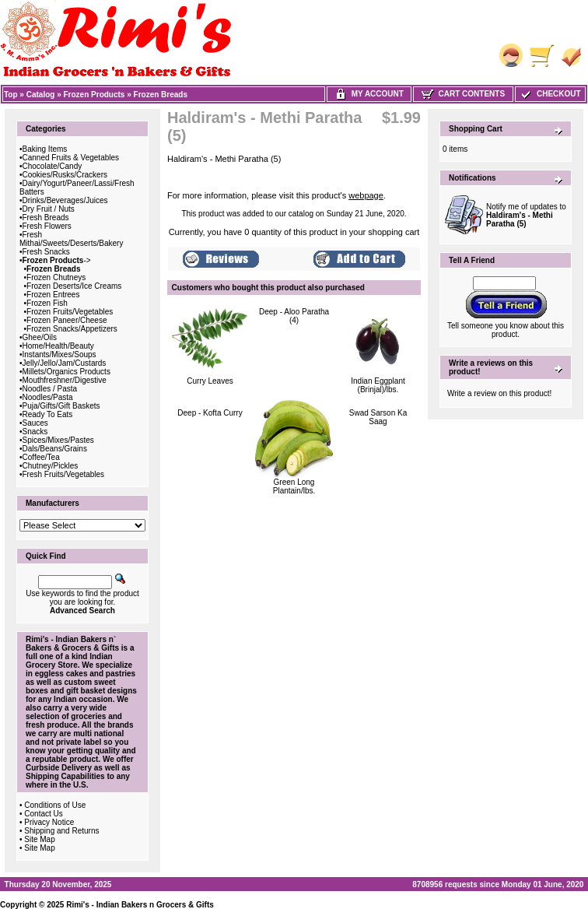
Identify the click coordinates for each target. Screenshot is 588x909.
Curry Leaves (210, 381)
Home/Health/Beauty (58, 346)
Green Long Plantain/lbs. (294, 486)
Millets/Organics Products (66, 372)
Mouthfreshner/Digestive (65, 380)
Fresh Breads (46, 218)
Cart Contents (463, 94)
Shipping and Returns (61, 831)
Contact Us (43, 814)
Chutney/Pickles (51, 466)
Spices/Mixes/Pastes (58, 440)
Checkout (550, 94)
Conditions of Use (55, 805)
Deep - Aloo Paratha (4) (294, 316)
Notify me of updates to (526, 215)
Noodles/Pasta (48, 397)
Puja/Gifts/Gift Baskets (61, 406)
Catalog (41, 95)
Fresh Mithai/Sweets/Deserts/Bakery (71, 239)
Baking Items (45, 149)
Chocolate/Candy (52, 166)
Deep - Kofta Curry (210, 413)
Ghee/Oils (40, 337)
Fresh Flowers (47, 226)
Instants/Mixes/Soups (59, 354)
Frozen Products (94, 95)
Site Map (39, 839)
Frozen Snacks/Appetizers (72, 329)
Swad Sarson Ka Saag (378, 417)
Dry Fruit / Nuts (49, 209)
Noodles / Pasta (50, 389)
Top (11, 95)
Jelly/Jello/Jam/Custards (65, 363)
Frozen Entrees (53, 295)
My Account (369, 94)
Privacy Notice (49, 822)
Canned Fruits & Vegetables (71, 158)
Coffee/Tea (41, 457)
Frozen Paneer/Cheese (66, 320)
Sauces (35, 423)
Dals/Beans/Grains (55, 449)
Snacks (35, 432)
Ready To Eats (48, 414)
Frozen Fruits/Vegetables (70, 312)
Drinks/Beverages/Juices (65, 200)
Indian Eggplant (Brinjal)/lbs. (378, 385)
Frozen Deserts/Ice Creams (74, 286)
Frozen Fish (47, 303)
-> (57, 260)
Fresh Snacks (46, 252)
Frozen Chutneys (56, 277)
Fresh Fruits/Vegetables (64, 474)
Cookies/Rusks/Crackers (65, 175)
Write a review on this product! (499, 393)
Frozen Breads (161, 95)
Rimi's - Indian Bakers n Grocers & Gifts (140, 905)
